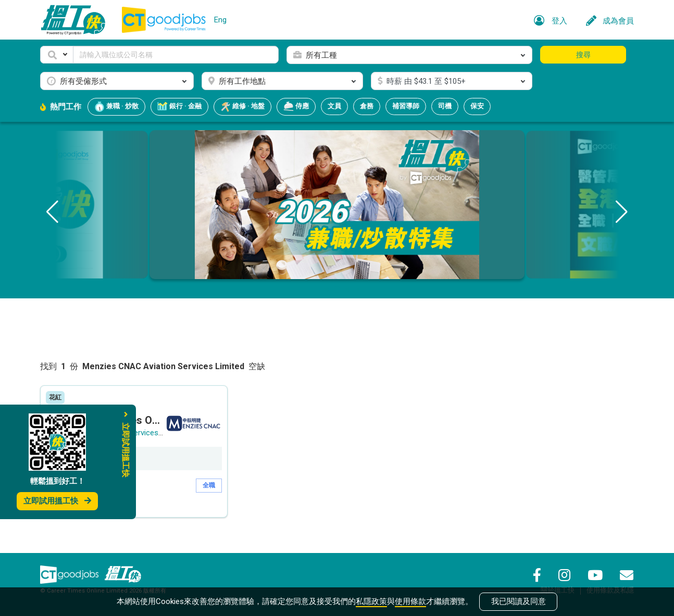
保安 (477, 106)
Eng (220, 20)
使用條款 (410, 601)
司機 (445, 106)
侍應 (296, 107)
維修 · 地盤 (242, 107)
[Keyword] (176, 55)
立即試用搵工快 (57, 501)
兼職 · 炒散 (116, 107)
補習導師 (406, 106)
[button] (57, 55)
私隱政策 (371, 601)
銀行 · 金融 (179, 107)
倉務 (367, 106)
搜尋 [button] (583, 55)
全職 (209, 485)
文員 (334, 106)
